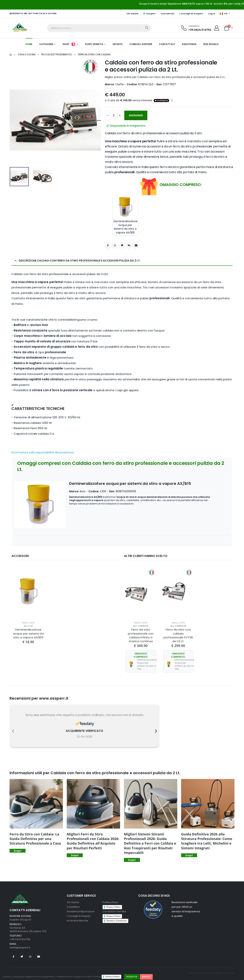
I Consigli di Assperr (191, 14)
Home (29, 44)
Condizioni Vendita (114, 908)
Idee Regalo (211, 44)
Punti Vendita (94, 44)
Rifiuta (146, 977)
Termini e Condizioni (117, 917)
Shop (69, 44)
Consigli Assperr (141, 44)
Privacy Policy (113, 977)
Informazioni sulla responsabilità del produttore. (43, 453)
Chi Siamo (73, 899)
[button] (227, 28)
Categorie (46, 44)
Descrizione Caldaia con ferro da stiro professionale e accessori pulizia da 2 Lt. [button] (80, 261)
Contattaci (168, 14)
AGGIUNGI (136, 115)
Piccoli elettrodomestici (57, 54)
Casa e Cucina (27, 54)
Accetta (132, 977)
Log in (212, 14)
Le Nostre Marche (77, 918)
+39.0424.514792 (200, 30)
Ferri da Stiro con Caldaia (94, 54)
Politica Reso (110, 899)
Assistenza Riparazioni (81, 908)
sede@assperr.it (20, 944)
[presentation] (13, 728)
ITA (224, 14)
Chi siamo (132, 14)
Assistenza (189, 44)
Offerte (118, 44)
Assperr (149, 14)
